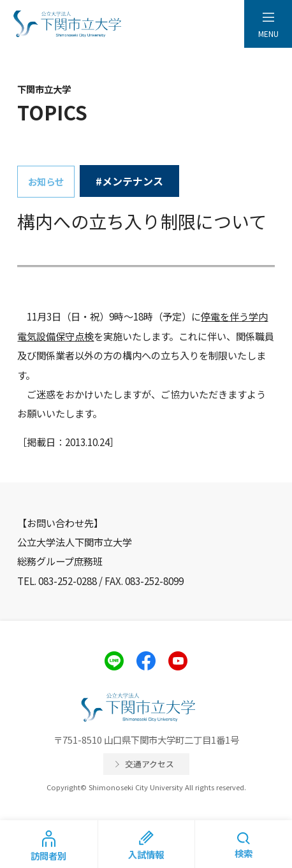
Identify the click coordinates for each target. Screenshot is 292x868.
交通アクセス (150, 764)
